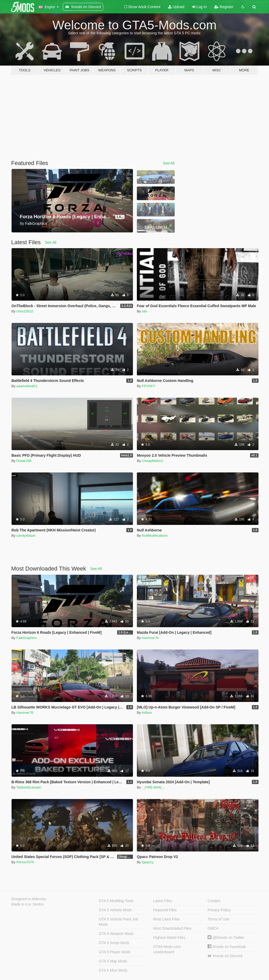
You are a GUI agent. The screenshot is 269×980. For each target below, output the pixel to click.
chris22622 (25, 311)
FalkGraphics (26, 638)
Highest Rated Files (169, 938)
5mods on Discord (225, 956)
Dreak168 (24, 461)
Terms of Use (218, 919)
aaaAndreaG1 (27, 386)
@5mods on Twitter (226, 938)
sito (144, 311)
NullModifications (155, 536)
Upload (176, 7)
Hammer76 (150, 638)
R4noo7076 (25, 862)
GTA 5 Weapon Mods (116, 934)
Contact (214, 901)
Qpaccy (148, 862)
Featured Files (165, 910)
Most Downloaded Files (172, 928)
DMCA (213, 928)
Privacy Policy (219, 910)
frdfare (147, 713)
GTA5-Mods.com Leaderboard (167, 949)
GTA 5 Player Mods (115, 952)
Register (224, 7)
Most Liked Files (166, 919)
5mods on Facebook (227, 947)
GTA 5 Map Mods (113, 961)
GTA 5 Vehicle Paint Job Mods (118, 922)
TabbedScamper (29, 787)
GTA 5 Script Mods (114, 943)
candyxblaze (26, 536)
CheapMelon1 (152, 461)
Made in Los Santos (28, 904)
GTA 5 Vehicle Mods (115, 910)
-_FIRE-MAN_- (153, 787)
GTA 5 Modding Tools (116, 901)
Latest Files (163, 901)
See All (169, 163)
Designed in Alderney (29, 899)
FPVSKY (149, 386)
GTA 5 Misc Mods (113, 970)
